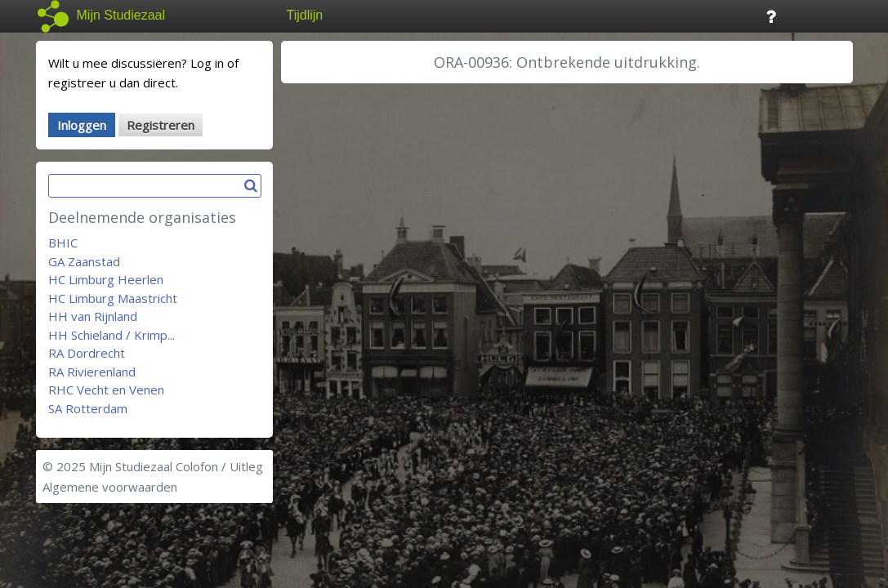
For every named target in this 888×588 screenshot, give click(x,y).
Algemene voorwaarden (110, 487)
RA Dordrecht (87, 353)
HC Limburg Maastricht (113, 298)
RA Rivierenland (92, 372)
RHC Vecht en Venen (106, 390)
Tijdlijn (305, 15)
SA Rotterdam (88, 408)
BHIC (63, 243)
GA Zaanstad (84, 261)
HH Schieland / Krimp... (112, 335)
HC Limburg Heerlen (106, 279)
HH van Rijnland (93, 316)
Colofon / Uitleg (219, 466)
